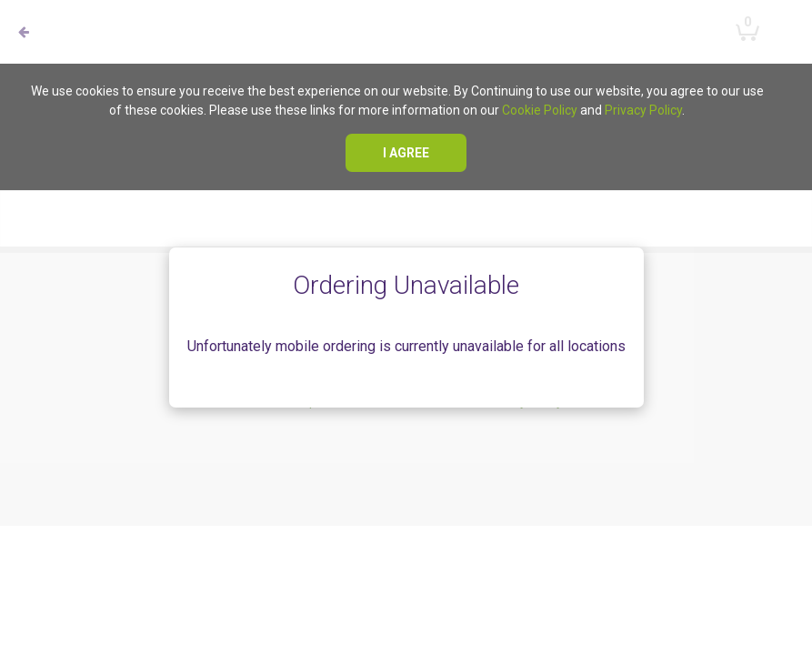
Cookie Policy (540, 110)
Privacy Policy (643, 110)
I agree (406, 153)
